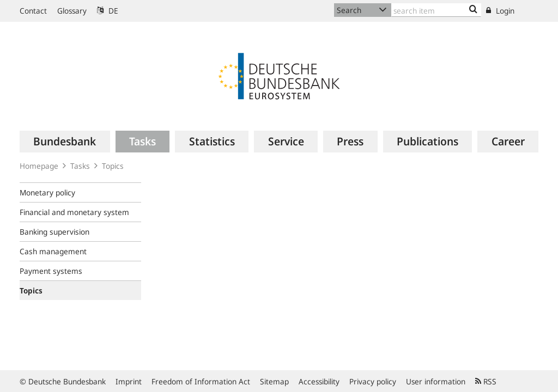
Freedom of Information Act (201, 381)
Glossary (72, 11)
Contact (33, 11)
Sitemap (274, 381)
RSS (486, 381)
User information (436, 381)
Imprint (129, 381)
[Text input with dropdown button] (436, 10)
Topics (113, 166)
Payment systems (51, 271)
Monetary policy (47, 192)
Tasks (80, 166)
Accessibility (319, 381)
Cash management (53, 251)
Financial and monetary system (74, 212)
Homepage (39, 166)
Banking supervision (54, 232)
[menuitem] (65, 142)
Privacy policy (373, 381)
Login (500, 11)
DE (108, 11)
